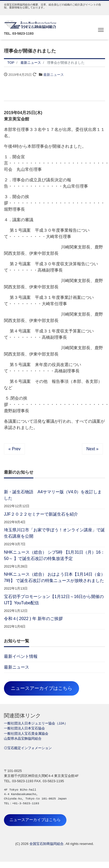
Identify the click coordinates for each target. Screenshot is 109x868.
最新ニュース (54, 75)
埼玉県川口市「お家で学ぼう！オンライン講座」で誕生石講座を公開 (54, 533)
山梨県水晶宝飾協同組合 (23, 739)
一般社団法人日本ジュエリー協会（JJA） (36, 723)
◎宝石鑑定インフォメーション (28, 748)
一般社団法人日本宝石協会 (24, 728)
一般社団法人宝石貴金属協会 (26, 734)
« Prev (14, 449)
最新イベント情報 (21, 656)
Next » (92, 449)
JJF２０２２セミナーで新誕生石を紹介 (41, 514)
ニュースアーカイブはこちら (41, 688)
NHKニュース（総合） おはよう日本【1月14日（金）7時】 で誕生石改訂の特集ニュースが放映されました (54, 577)
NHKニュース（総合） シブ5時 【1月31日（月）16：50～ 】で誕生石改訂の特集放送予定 (54, 555)
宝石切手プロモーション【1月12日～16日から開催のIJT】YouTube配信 (54, 600)
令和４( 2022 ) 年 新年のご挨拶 (33, 619)
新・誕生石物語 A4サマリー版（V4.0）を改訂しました (53, 495)
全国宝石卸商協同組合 (46, 844)
